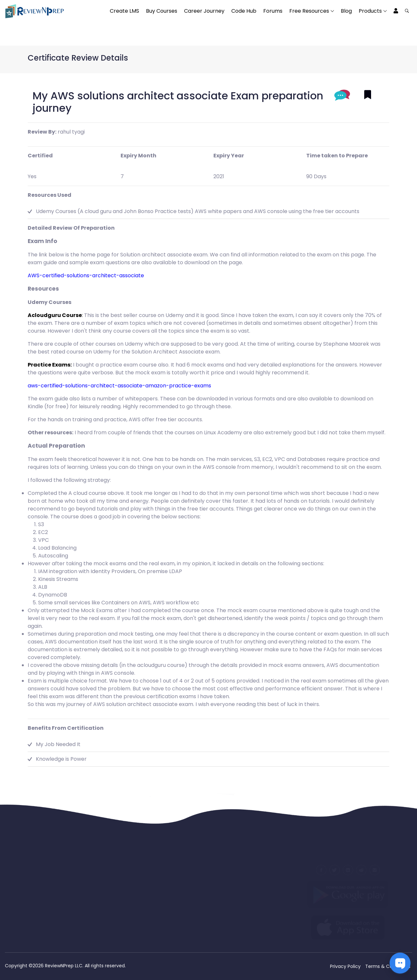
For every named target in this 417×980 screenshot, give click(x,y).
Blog (346, 11)
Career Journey (204, 11)
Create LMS (124, 11)
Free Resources (309, 11)
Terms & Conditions (388, 966)
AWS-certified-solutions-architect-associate (86, 275)
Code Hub (244, 11)
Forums (273, 11)
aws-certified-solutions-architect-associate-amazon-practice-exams (119, 386)
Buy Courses (162, 11)
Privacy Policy (345, 966)
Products (370, 11)
